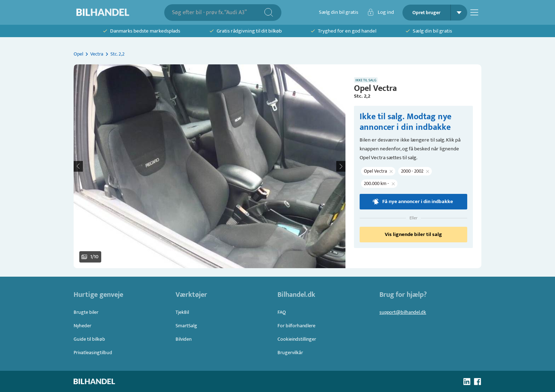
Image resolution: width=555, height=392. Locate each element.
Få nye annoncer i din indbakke (413, 202)
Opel (78, 54)
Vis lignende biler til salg (413, 235)
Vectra (97, 54)
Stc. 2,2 (118, 54)
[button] (210, 166)
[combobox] (218, 13)
